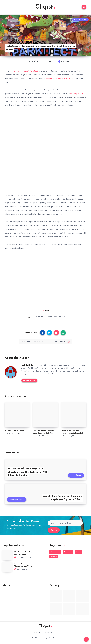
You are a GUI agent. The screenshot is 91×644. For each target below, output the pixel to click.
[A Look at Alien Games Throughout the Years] (7, 567)
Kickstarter (39, 317)
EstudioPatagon (53, 638)
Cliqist (45, 7)
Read (47, 311)
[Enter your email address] (65, 523)
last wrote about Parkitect (26, 71)
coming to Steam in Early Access (61, 79)
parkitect (48, 317)
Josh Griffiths (27, 365)
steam (55, 317)
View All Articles (29, 380)
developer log (77, 94)
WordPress (52, 633)
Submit (54, 530)
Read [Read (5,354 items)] (78, 552)
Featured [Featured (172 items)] (68, 552)
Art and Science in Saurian (16, 431)
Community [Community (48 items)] (55, 552)
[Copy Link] (45, 341)
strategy (62, 317)
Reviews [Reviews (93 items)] (54, 557)
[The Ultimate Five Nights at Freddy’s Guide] (7, 555)
